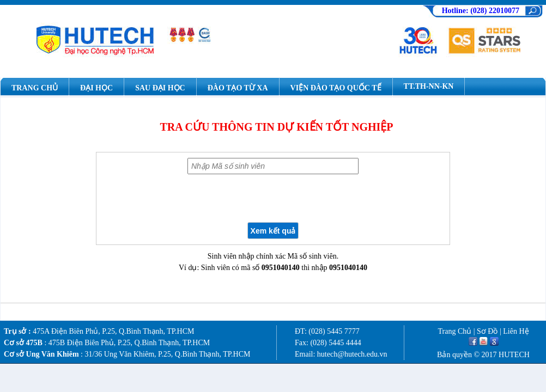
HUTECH (514, 355)
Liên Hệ (516, 331)
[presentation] (273, 198)
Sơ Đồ (487, 331)
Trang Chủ (454, 331)
